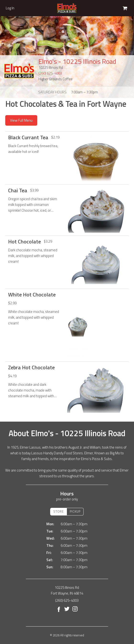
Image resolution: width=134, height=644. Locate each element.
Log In (10, 8)
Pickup (75, 511)
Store (59, 511)
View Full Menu (21, 120)
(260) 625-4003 (50, 73)
